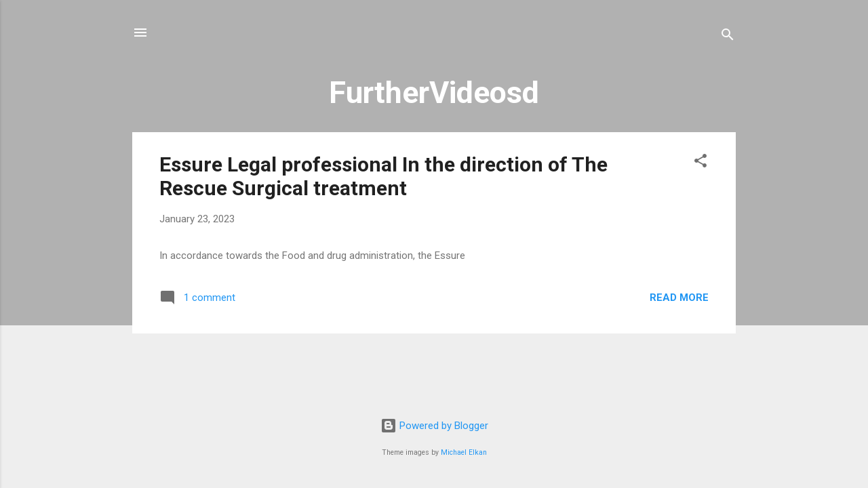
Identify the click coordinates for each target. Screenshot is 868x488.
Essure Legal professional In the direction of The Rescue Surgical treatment (383, 176)
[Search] (728, 37)
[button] (701, 163)
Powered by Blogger (434, 426)
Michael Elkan (464, 452)
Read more (679, 298)
